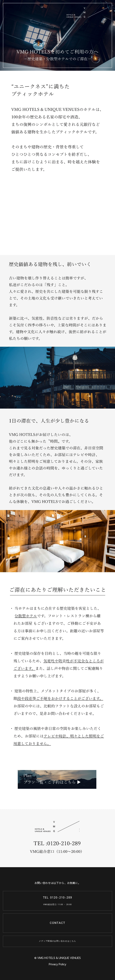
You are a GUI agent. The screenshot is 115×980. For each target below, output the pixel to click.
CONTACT (57, 923)
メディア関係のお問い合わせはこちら (57, 941)
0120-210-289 (61, 898)
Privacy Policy (57, 964)
